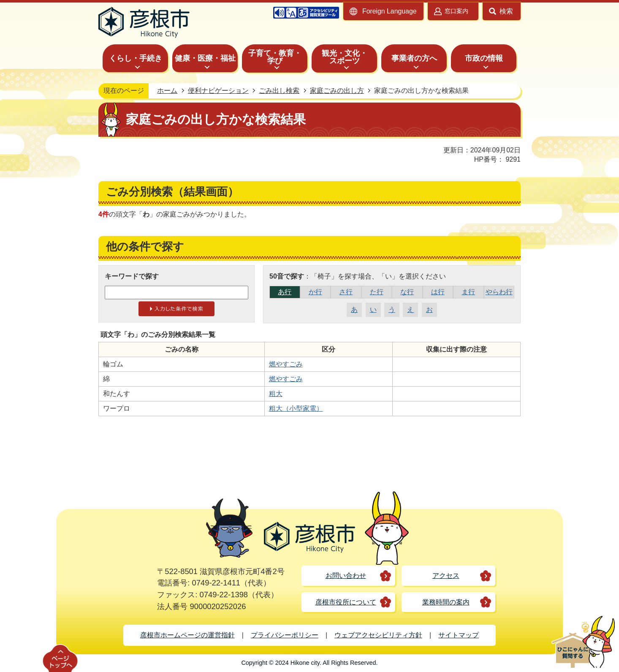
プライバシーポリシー (285, 635)
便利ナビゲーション (218, 91)
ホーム (167, 91)
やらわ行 (499, 292)
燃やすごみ (286, 364)
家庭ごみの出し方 (337, 91)
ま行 (468, 292)
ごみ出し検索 (279, 91)
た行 (377, 292)
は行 (438, 292)
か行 (315, 292)
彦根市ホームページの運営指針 (187, 635)
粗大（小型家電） (296, 408)
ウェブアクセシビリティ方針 (378, 635)
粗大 (276, 394)
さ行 (346, 292)
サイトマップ (459, 635)
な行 (407, 292)
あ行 (285, 292)
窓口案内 (456, 11)
